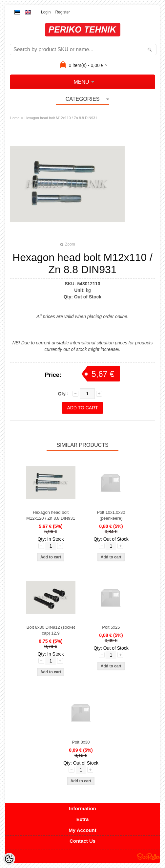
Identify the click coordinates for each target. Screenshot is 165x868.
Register (62, 12)
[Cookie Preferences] (9, 859)
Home (15, 118)
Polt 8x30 (81, 742)
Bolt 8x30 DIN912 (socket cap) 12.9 (51, 630)
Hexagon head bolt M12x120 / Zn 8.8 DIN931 (51, 515)
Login (46, 12)
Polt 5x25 (111, 627)
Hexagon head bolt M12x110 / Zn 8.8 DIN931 (61, 118)
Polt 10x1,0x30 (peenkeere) (111, 515)
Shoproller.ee (149, 857)
